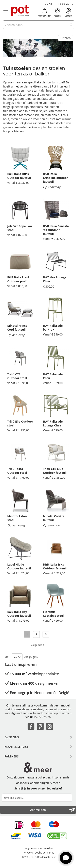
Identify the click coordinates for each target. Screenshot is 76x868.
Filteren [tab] (66, 38)
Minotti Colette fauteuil (54, 518)
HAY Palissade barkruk (53, 328)
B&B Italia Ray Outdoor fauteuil (19, 614)
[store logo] (20, 11)
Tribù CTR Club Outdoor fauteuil (55, 471)
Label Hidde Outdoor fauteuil (19, 566)
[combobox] (39, 25)
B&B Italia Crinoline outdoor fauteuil (55, 178)
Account (58, 13)
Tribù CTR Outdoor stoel (17, 376)
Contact (68, 13)
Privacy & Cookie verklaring (39, 852)
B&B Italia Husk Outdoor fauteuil (19, 176)
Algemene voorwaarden (39, 848)
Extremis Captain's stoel (53, 614)
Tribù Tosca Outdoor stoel (17, 471)
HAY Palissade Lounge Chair (53, 423)
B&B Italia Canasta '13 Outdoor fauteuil (56, 230)
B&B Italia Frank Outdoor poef (19, 279)
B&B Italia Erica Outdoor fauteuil (55, 566)
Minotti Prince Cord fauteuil (17, 328)
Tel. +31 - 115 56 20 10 (58, 4)
